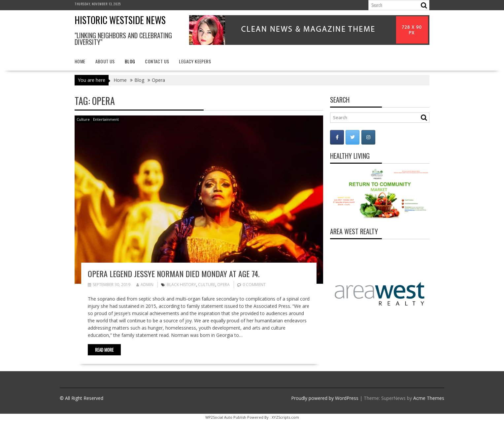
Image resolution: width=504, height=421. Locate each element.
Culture (83, 119)
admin (145, 285)
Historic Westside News (120, 20)
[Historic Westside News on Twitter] (353, 137)
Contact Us (157, 61)
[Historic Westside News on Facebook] (337, 137)
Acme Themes (429, 398)
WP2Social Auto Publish (226, 417)
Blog (130, 61)
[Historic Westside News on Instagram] (368, 137)
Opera (223, 285)
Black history (181, 285)
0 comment (254, 285)
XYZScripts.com (285, 417)
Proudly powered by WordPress (325, 398)
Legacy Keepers (195, 61)
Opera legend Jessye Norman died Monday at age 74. (174, 274)
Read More (104, 350)
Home (80, 61)
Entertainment (106, 119)
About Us (105, 61)
